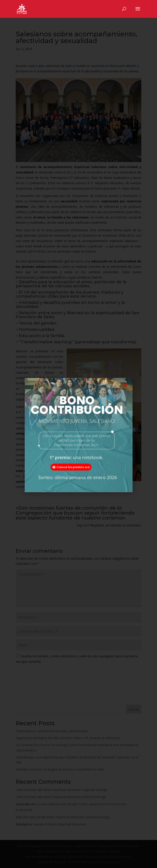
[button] (126, 392)
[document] (78, 434)
